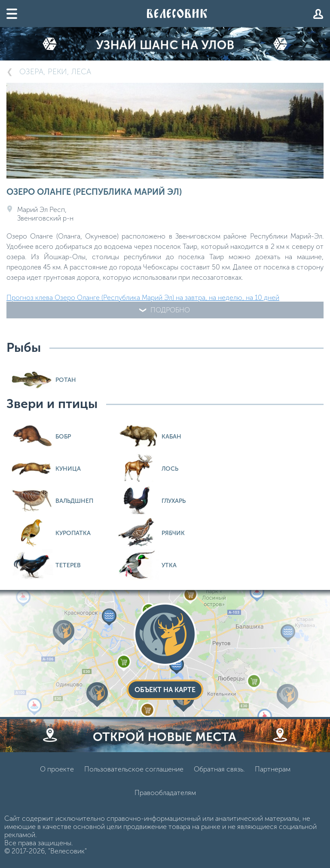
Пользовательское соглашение (134, 769)
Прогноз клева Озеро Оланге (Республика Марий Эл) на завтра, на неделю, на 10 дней (143, 298)
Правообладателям (165, 793)
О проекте (57, 769)
